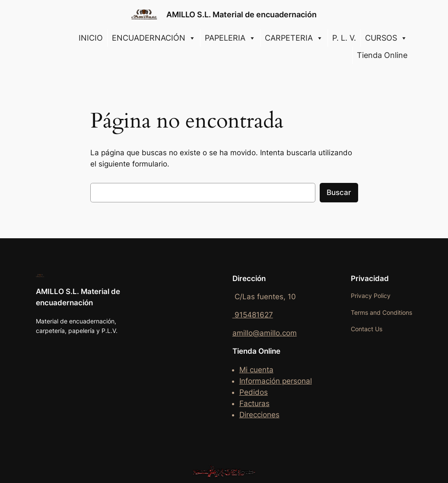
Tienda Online (382, 55)
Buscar (339, 192)
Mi (245, 370)
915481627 (253, 315)
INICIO (91, 38)
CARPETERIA (294, 38)
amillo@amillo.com (265, 333)
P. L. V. (344, 38)
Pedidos (254, 392)
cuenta (262, 370)
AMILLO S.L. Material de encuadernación (241, 14)
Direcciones (259, 415)
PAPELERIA (230, 38)
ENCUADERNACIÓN (154, 38)
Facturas (254, 403)
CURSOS (386, 38)
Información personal (276, 381)
